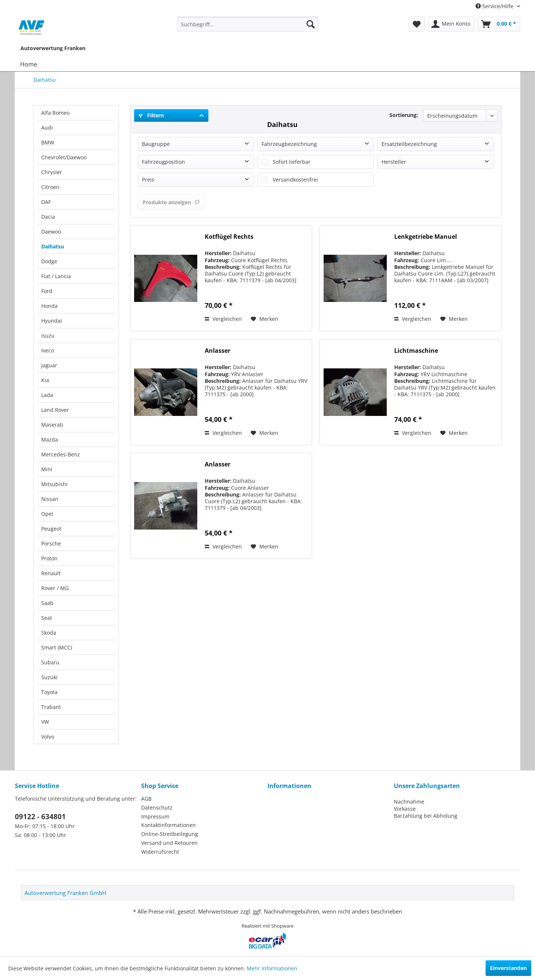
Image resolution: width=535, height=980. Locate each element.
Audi (47, 128)
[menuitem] (248, 24)
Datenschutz (157, 808)
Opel (47, 514)
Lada (47, 395)
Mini (47, 469)
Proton (49, 558)
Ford (47, 291)
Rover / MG (55, 588)
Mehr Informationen (272, 968)
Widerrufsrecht (160, 852)
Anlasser (218, 351)
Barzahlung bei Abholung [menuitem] (426, 816)
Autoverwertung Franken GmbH (65, 893)
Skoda (49, 633)
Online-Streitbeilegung (170, 834)
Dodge (49, 261)
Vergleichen (223, 319)
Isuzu (48, 336)
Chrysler (52, 172)
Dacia (48, 217)
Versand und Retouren (169, 843)
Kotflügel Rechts (229, 237)
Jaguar (49, 365)
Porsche (51, 543)
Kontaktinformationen (168, 825)
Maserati (52, 425)
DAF (46, 202)
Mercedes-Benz (61, 454)
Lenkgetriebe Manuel (426, 237)
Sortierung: (404, 115)
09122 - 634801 (40, 817)
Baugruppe (156, 144)
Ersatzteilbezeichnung (409, 144)
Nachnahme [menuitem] (409, 802)
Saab (47, 603)
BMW (48, 142)
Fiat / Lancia (56, 276)
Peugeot (51, 529)
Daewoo (51, 232)
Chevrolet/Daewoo (64, 157)
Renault (51, 573)
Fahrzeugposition (163, 162)
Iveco (48, 350)
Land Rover (55, 410)
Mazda (50, 439)
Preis (148, 180)
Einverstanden (508, 968)
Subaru (50, 662)
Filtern (151, 115)
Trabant (51, 707)
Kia (45, 380)
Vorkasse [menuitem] (405, 809)
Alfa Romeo (55, 113)
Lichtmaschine (416, 351)
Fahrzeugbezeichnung (289, 144)
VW (45, 722)
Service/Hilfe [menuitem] (495, 6)
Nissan (50, 499)
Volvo (48, 737)
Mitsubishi (54, 484)
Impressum (155, 816)
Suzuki (49, 677)
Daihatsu (53, 246)
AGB (146, 799)
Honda (49, 306)
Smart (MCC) (57, 647)
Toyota (49, 692)
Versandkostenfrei (295, 180)
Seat (47, 618)
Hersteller (394, 162)
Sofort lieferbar (292, 162)
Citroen (50, 187)
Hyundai (52, 321)
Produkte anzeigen (171, 202)
